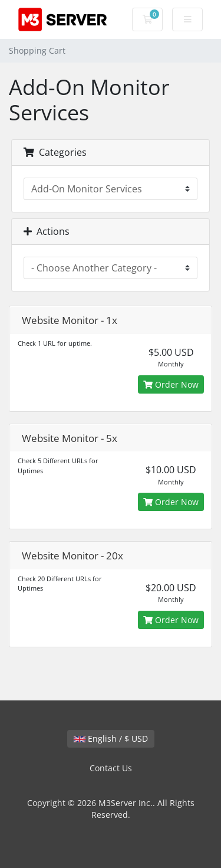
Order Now (171, 384)
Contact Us (111, 768)
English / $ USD (111, 738)
